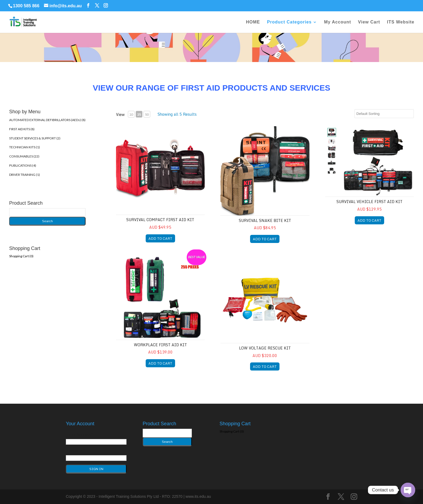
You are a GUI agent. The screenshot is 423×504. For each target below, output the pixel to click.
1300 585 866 (26, 6)
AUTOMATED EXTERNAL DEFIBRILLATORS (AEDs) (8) (47, 120)
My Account (337, 22)
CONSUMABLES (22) (24, 156)
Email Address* (79, 434)
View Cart (369, 22)
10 (131, 114)
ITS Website (401, 22)
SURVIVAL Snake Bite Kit (265, 220)
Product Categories (289, 22)
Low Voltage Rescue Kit (265, 348)
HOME (253, 22)
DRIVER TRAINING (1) (25, 175)
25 (139, 114)
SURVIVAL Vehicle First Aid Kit (369, 202)
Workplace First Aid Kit (160, 345)
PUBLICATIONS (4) (23, 165)
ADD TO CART (160, 238)
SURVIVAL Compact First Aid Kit (160, 220)
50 (147, 114)
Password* (76, 450)
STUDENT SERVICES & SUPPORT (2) (35, 138)
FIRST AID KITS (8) (22, 129)
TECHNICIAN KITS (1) (25, 147)
